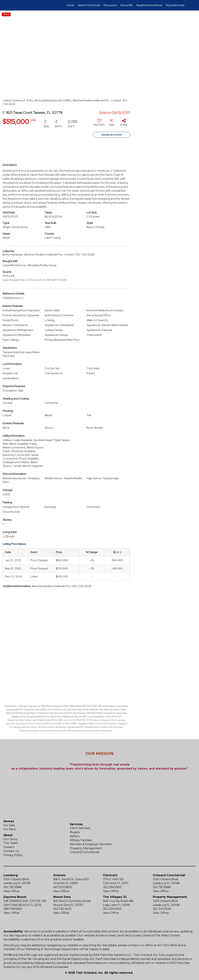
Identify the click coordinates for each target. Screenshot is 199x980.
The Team (11, 843)
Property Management (86, 848)
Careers (9, 847)
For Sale (9, 825)
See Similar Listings (112, 135)
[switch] (99, 124)
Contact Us (11, 851)
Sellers (75, 836)
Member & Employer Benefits (91, 844)
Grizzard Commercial (85, 852)
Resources (110, 5)
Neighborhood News (149, 5)
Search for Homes (89, 5)
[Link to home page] (17, 5)
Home (71, 5)
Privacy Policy (13, 855)
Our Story (11, 839)
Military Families (81, 840)
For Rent (10, 829)
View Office (11, 891)
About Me (127, 5)
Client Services (80, 828)
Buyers (75, 832)
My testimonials (176, 5)
